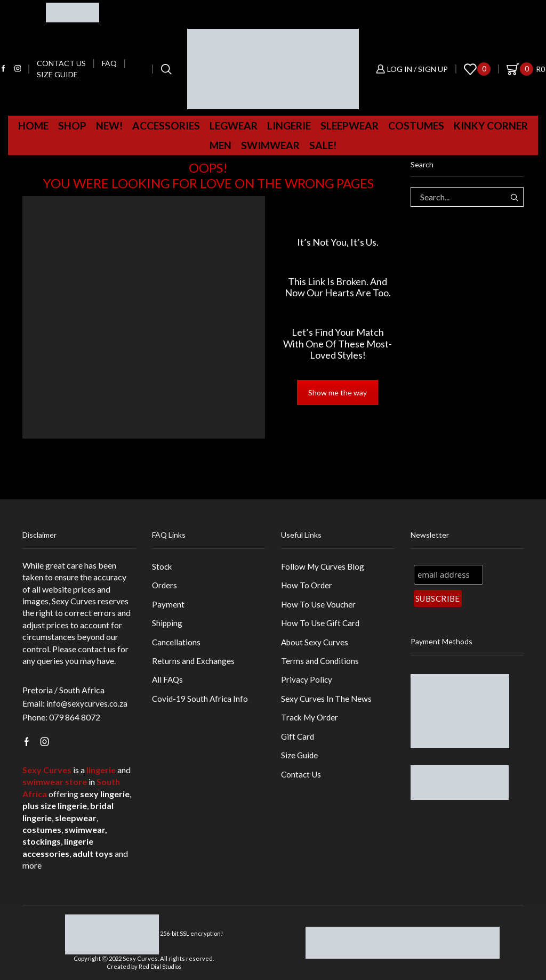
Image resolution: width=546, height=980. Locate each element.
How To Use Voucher (320, 605)
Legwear (234, 125)
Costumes (416, 125)
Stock (163, 566)
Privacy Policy (307, 683)
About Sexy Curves (316, 644)
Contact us (61, 63)
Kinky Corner (491, 125)
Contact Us (302, 780)
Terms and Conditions (321, 663)
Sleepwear (350, 125)
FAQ (109, 63)
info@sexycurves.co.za (88, 703)
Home (33, 125)
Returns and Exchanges (194, 663)
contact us (97, 649)
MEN (220, 145)
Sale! (323, 145)
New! (109, 125)
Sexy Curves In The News (327, 702)
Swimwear (270, 145)
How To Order (308, 585)
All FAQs (168, 683)
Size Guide (57, 74)
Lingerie (289, 125)
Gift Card (298, 741)
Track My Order (311, 722)
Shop (72, 125)
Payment (168, 605)
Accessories (166, 125)
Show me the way (338, 392)
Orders (165, 585)
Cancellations (177, 644)
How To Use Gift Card (322, 624)
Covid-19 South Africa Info (201, 702)
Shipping (168, 624)
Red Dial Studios (160, 966)
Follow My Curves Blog (323, 566)
